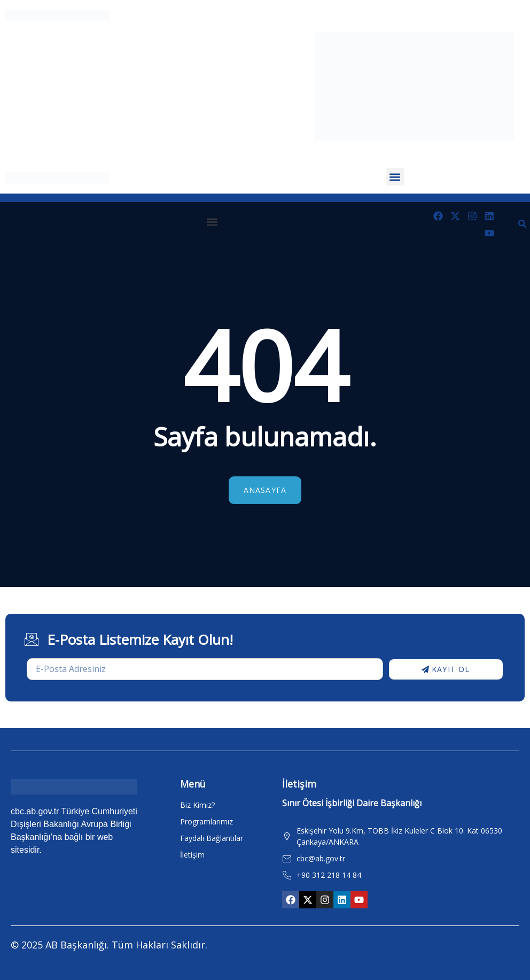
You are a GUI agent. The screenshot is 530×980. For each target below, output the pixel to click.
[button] (395, 177)
